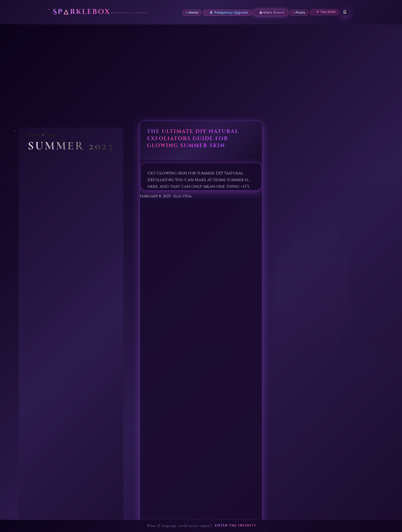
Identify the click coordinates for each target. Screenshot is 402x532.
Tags (50, 135)
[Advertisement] (201, 68)
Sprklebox (82, 12)
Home (35, 135)
